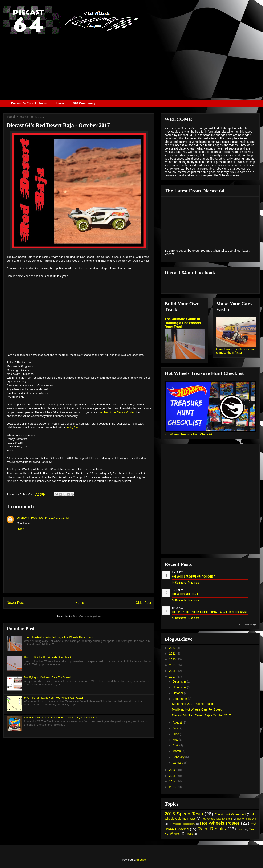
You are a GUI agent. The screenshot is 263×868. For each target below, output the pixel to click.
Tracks (189, 834)
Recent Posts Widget (247, 625)
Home (80, 603)
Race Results (212, 829)
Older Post (143, 603)
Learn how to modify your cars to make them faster (236, 351)
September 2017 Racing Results (193, 704)
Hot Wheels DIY (247, 819)
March (177, 751)
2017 (173, 677)
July (176, 728)
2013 (173, 787)
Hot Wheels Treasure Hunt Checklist (188, 434)
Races (241, 830)
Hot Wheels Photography (182, 824)
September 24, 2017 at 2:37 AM (50, 518)
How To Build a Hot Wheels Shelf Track (48, 657)
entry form (73, 427)
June (176, 734)
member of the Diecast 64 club (117, 412)
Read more (193, 582)
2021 (173, 654)
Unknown (23, 518)
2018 (173, 671)
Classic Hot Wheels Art (230, 814)
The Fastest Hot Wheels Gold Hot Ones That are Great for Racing (210, 612)
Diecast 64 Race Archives (29, 103)
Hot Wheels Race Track (185, 594)
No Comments (179, 582)
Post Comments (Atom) (87, 616)
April (176, 745)
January (178, 763)
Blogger (142, 860)
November (180, 687)
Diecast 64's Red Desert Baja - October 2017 (201, 715)
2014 (173, 781)
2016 (173, 770)
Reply (20, 529)
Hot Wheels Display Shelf (217, 819)
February (179, 757)
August (177, 722)
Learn (60, 103)
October (178, 693)
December (180, 681)
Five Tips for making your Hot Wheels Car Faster (54, 698)
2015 (173, 776)
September (180, 699)
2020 (173, 659)
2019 (173, 665)
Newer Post (15, 603)
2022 (173, 648)
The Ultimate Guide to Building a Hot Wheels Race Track (58, 637)
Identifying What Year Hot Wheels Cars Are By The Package (60, 718)
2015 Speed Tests (184, 814)
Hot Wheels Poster (219, 823)
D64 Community (84, 103)
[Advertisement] (131, 68)
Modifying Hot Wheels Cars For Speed (47, 677)
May (176, 740)
